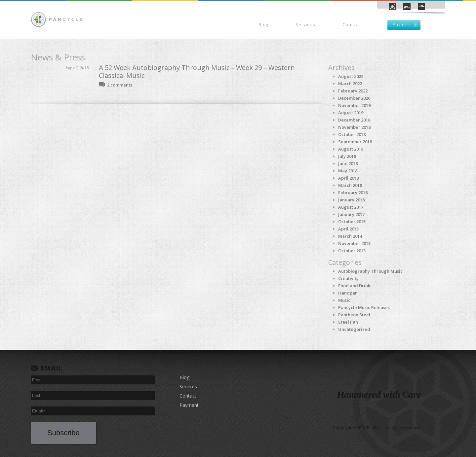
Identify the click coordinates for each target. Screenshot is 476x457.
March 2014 (350, 236)
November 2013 (354, 243)
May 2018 (348, 171)
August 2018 (351, 149)
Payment (402, 24)
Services (305, 24)
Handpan (348, 293)
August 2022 (351, 76)
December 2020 (354, 98)
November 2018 (354, 127)
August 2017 (351, 207)
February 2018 (353, 193)
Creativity (348, 278)
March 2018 (350, 185)
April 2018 (348, 178)
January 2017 (351, 214)
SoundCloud (421, 7)
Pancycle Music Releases (364, 307)
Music (344, 300)
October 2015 (352, 222)
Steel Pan (348, 322)
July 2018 (347, 156)
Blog (263, 24)
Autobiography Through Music (370, 271)
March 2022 (350, 84)
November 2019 (354, 105)
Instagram (392, 7)
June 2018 (348, 163)
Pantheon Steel (354, 315)
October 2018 (352, 134)
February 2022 (353, 91)
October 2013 (352, 251)
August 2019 (351, 113)
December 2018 (354, 120)
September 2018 (355, 142)
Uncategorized (354, 329)
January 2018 (351, 200)
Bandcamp (407, 7)
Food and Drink (354, 286)
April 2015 (348, 229)
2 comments (120, 85)
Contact (351, 24)
